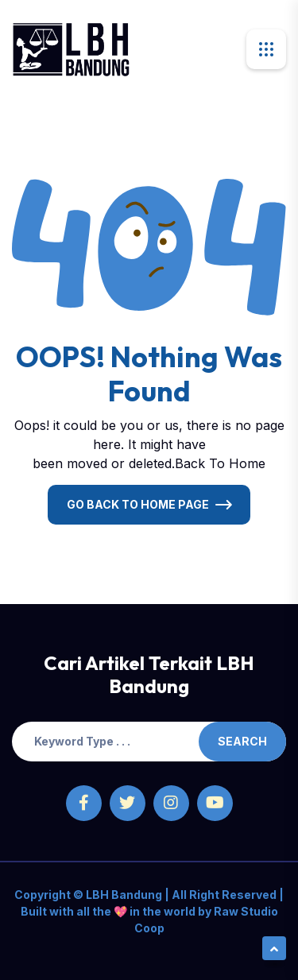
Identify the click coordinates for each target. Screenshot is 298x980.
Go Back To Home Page (138, 504)
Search (242, 741)
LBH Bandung (123, 895)
